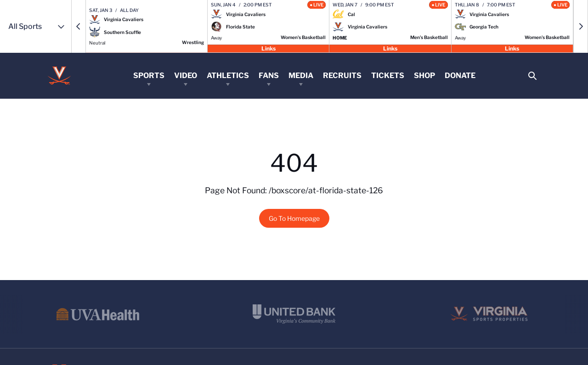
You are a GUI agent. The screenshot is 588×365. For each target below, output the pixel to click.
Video (186, 76)
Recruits (342, 76)
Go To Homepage (294, 218)
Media (301, 76)
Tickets (388, 76)
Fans (269, 76)
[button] (79, 26)
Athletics (228, 76)
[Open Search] (532, 76)
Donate (460, 76)
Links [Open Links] (269, 48)
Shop (424, 76)
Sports (149, 76)
